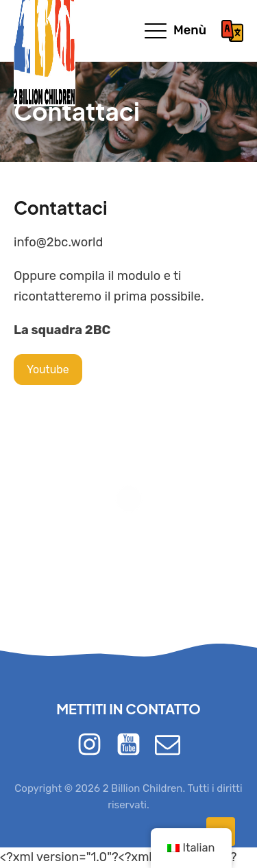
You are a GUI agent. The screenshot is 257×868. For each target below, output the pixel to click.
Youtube (48, 370)
